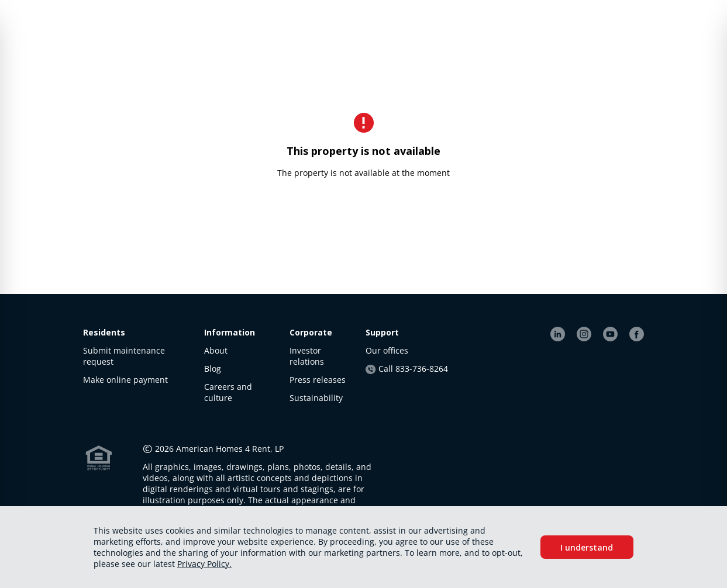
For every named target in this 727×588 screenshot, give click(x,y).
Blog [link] (213, 369)
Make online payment (125, 380)
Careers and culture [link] (228, 392)
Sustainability (316, 398)
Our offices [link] (387, 350)
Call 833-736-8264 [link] (406, 369)
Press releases (318, 380)
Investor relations (307, 356)
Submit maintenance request (124, 356)
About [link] (216, 350)
